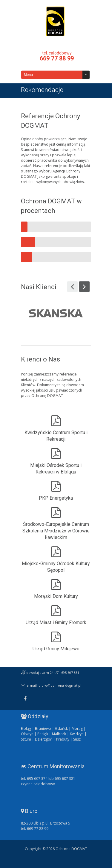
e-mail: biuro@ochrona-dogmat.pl (54, 685)
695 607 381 (70, 673)
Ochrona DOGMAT (55, 21)
